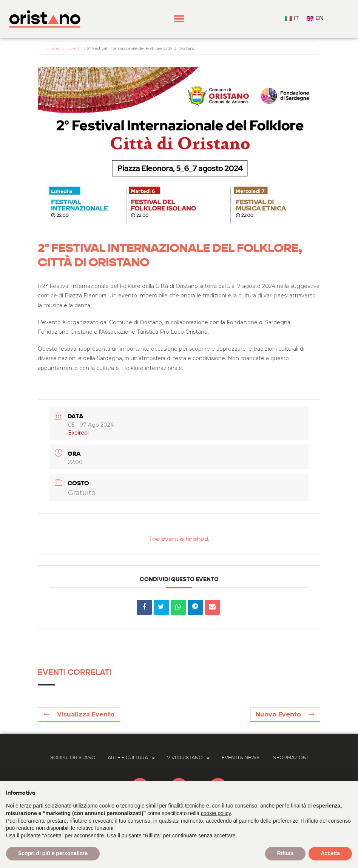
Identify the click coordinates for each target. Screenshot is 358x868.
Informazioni (290, 758)
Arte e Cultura (131, 758)
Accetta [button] (330, 853)
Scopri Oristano (73, 758)
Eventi (74, 48)
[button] (179, 19)
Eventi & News (241, 758)
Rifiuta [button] (285, 853)
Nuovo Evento (285, 714)
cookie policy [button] (216, 813)
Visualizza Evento (79, 714)
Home (54, 48)
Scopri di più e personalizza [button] (53, 853)
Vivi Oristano (188, 758)
